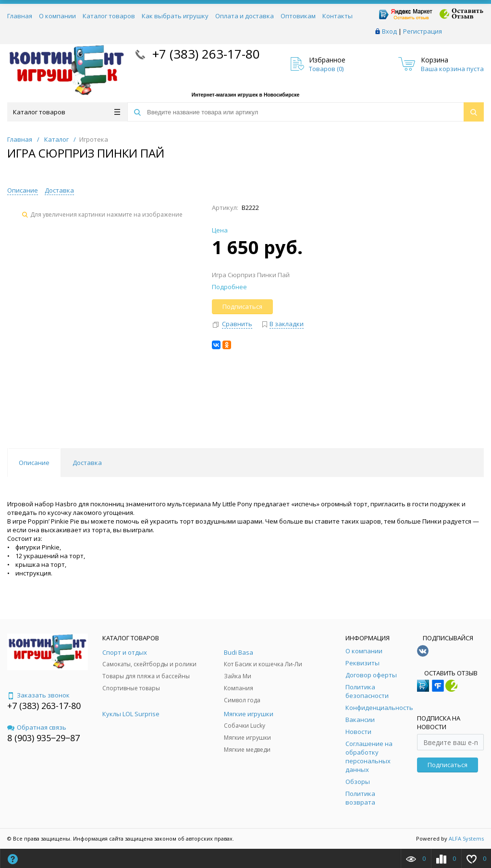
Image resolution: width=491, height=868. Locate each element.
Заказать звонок (38, 695)
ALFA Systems (466, 838)
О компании (57, 16)
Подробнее (229, 287)
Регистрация (423, 31)
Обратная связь (37, 727)
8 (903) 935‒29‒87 (43, 738)
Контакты (338, 16)
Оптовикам (298, 16)
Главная (20, 16)
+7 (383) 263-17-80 (204, 54)
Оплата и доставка (245, 16)
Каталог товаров (109, 16)
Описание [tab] (34, 463)
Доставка (59, 190)
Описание (23, 190)
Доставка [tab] (87, 463)
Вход (389, 31)
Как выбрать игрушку (175, 16)
